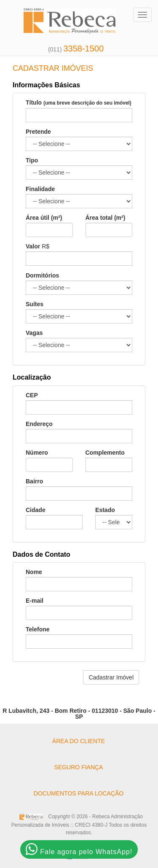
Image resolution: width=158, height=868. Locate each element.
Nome (34, 572)
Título (79, 103)
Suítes (35, 304)
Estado (105, 510)
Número (37, 453)
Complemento (105, 453)
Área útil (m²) (44, 218)
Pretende (38, 132)
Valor (33, 246)
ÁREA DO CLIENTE (79, 741)
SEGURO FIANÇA (79, 767)
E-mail (35, 601)
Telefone (38, 629)
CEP (32, 395)
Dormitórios (42, 275)
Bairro (34, 481)
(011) (76, 49)
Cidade (36, 510)
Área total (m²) (106, 218)
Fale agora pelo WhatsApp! (79, 849)
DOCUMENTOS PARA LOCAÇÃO (79, 793)
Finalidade (40, 189)
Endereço (39, 424)
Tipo (32, 160)
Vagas (34, 333)
